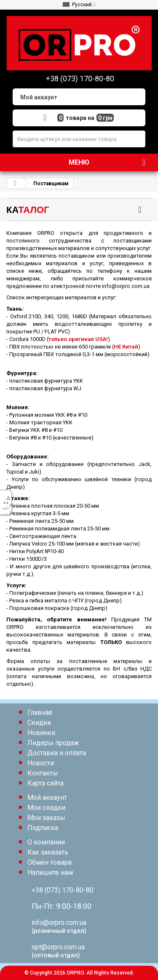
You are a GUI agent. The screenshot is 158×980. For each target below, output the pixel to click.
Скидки (39, 723)
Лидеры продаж (53, 743)
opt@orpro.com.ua (58, 947)
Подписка (43, 828)
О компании (46, 842)
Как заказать (48, 852)
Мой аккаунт (47, 798)
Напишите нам (50, 872)
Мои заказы (46, 818)
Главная (40, 712)
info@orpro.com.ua (59, 923)
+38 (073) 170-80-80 (63, 890)
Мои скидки (46, 808)
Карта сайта (46, 783)
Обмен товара (50, 862)
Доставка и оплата (57, 753)
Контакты (43, 773)
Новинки (41, 733)
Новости (41, 763)
